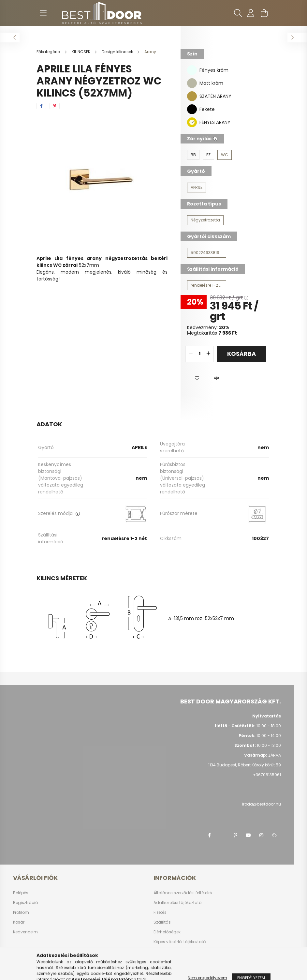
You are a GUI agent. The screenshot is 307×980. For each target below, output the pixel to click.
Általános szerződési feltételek (183, 893)
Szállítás (162, 922)
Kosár (19, 922)
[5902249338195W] (207, 253)
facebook (209, 835)
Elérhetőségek (167, 932)
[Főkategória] (49, 52)
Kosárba (241, 354)
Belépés (21, 893)
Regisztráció (25, 903)
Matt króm (211, 83)
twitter (222, 835)
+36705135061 (267, 775)
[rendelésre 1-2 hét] (207, 285)
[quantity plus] (209, 354)
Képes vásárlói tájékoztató (180, 942)
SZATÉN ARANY (215, 96)
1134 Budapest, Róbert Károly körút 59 (245, 765)
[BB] (193, 155)
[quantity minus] (191, 354)
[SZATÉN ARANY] (192, 96)
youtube (248, 835)
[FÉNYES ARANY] (192, 122)
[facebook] (41, 106)
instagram (261, 835)
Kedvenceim (25, 932)
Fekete (207, 109)
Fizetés (160, 912)
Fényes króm (214, 70)
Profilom (21, 912)
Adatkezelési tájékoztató (177, 903)
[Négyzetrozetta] (205, 220)
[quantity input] (200, 354)
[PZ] (208, 155)
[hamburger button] (43, 13)
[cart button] (264, 13)
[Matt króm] (192, 83)
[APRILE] (197, 188)
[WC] (225, 155)
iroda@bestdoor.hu (262, 804)
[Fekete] (192, 109)
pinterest (235, 835)
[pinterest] (55, 106)
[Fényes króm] (192, 70)
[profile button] (251, 13)
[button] (197, 378)
